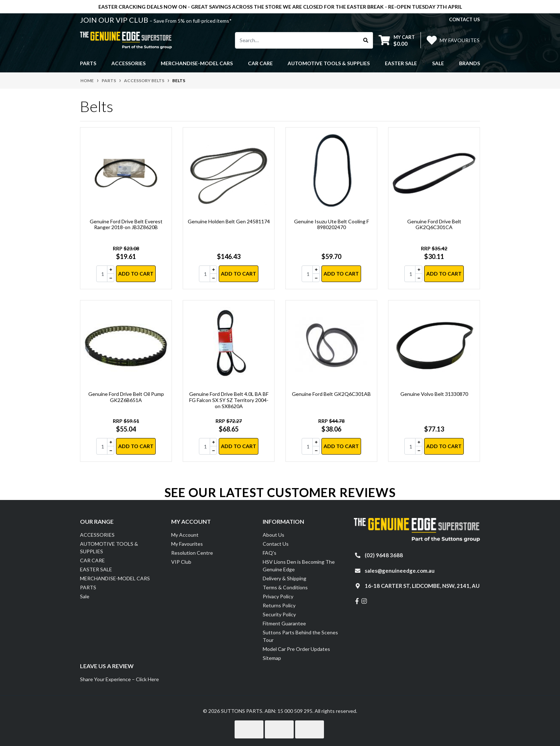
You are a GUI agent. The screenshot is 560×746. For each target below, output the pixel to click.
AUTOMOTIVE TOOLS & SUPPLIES (109, 548)
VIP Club (181, 562)
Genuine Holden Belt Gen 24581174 (229, 221)
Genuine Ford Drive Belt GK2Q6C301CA (434, 224)
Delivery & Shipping (285, 578)
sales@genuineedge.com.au (400, 571)
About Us (274, 535)
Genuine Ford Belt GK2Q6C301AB (331, 394)
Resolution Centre (192, 553)
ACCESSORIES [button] (128, 63)
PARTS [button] (88, 63)
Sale (438, 63)
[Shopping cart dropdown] (397, 40)
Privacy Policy (278, 596)
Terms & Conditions (285, 587)
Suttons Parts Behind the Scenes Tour (300, 636)
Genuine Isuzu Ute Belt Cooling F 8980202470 (332, 224)
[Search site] (366, 40)
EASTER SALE (96, 569)
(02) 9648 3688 (384, 555)
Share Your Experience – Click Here (119, 679)
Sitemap (272, 658)
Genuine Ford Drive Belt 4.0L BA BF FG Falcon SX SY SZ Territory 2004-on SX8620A (229, 400)
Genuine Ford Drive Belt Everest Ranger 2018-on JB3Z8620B (126, 224)
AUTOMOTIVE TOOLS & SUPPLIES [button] (329, 63)
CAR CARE (92, 560)
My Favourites (187, 544)
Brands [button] (470, 63)
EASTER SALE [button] (401, 63)
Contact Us (276, 544)
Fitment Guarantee (284, 623)
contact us (465, 19)
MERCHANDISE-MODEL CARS (115, 578)
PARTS (88, 587)
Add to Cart (136, 274)
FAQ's (270, 553)
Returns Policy (279, 605)
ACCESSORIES (97, 535)
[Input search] (297, 40)
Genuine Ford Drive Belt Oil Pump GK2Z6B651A (126, 397)
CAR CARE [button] (260, 63)
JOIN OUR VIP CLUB (115, 20)
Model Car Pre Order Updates (296, 649)
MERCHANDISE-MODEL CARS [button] (197, 63)
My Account (185, 535)
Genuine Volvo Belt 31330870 (434, 394)
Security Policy (279, 614)
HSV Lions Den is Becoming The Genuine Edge (299, 566)
